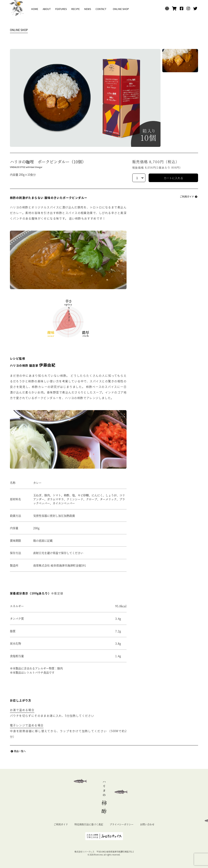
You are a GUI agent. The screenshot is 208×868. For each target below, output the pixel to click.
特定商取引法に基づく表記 (89, 824)
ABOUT (47, 9)
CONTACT (101, 9)
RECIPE (75, 9)
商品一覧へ (18, 751)
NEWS (88, 9)
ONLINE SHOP (121, 9)
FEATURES (61, 9)
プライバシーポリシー (122, 824)
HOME (35, 9)
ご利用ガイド (189, 197)
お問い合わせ (147, 824)
